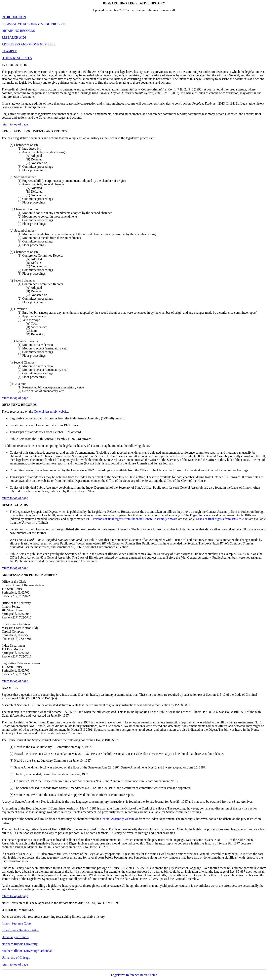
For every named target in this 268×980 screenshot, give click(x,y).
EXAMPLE (9, 51)
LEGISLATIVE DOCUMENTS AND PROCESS (33, 24)
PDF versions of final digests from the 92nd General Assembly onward (132, 519)
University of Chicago (16, 958)
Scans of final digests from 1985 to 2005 (222, 519)
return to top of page (15, 124)
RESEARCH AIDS (14, 37)
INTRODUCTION (14, 17)
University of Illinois (15, 937)
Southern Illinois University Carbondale (27, 951)
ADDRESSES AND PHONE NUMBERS (29, 44)
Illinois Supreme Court (16, 923)
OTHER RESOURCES (17, 58)
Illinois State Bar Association (20, 930)
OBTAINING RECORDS (18, 31)
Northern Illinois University (20, 944)
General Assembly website (51, 411)
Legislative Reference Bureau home (134, 975)
